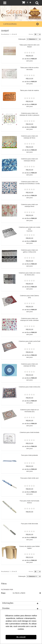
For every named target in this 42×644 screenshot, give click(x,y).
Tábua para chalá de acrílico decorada (30, 70)
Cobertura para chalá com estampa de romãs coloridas (30, 337)
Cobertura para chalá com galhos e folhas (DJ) (30, 264)
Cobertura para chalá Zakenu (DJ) (30, 313)
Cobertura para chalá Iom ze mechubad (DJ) (30, 434)
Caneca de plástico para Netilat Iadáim (30, 580)
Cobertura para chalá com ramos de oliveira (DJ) (30, 289)
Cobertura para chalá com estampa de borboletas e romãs (30, 192)
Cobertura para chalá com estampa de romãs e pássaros (30, 119)
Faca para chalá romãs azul (30, 506)
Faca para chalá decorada (30, 555)
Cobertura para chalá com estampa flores (30, 216)
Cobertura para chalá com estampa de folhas (30, 386)
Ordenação (22, 39)
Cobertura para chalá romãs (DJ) (30, 410)
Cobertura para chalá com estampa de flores (30, 143)
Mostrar (31, 34)
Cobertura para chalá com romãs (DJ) (30, 241)
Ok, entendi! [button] (21, 637)
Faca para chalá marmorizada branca (30, 532)
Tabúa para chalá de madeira (30, 93)
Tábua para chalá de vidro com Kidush (30, 46)
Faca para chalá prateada (30, 482)
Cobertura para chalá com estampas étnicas (30, 167)
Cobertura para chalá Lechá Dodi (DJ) (30, 362)
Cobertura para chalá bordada (30, 458)
